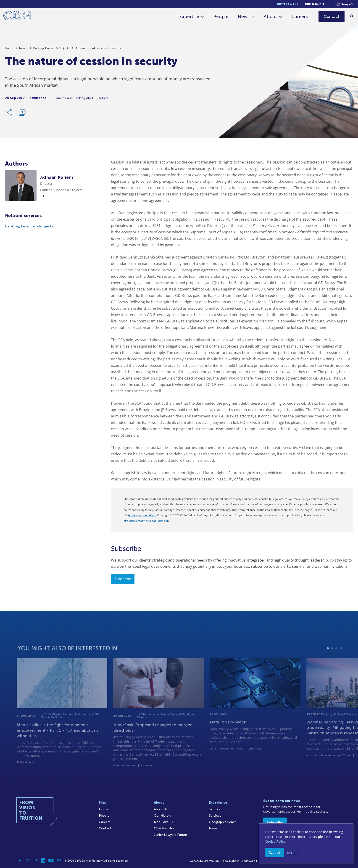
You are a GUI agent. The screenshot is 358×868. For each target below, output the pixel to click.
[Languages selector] (345, 4)
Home (9, 50)
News (244, 16)
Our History (163, 816)
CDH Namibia (315, 4)
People (221, 16)
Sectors (215, 809)
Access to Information (204, 861)
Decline (293, 853)
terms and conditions (142, 515)
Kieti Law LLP (288, 4)
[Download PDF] (22, 114)
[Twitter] (28, 860)
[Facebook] (20, 860)
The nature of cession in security (98, 50)
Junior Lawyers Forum (170, 835)
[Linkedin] (43, 860)
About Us (161, 809)
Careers (300, 16)
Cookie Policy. (275, 842)
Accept (274, 852)
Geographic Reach (223, 822)
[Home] (17, 17)
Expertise (190, 16)
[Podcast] (59, 860)
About (271, 16)
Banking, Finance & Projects (51, 50)
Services (215, 816)
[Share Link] (9, 114)
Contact (105, 828)
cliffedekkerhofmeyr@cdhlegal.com (147, 521)
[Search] (352, 16)
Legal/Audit (250, 861)
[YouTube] (51, 860)
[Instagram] (36, 860)
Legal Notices (230, 861)
